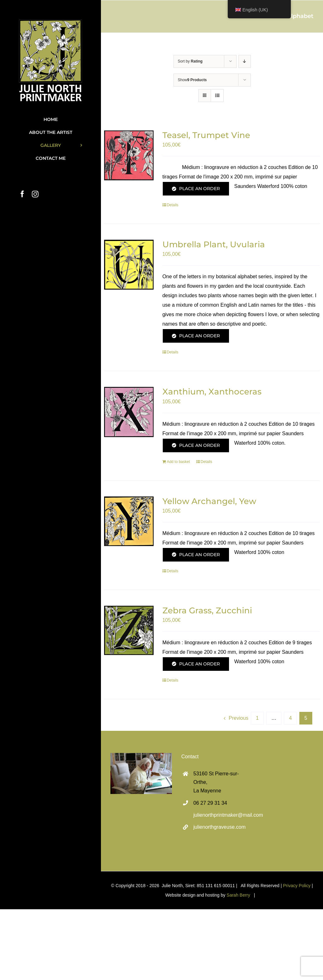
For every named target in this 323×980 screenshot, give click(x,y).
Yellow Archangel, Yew (209, 501)
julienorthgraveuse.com (218, 827)
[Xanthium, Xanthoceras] (129, 412)
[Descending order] (245, 61)
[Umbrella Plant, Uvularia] (129, 265)
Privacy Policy (297, 886)
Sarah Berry (238, 895)
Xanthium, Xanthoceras (212, 392)
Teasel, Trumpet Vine (206, 135)
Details (173, 205)
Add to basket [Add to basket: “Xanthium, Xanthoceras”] (178, 462)
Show (192, 80)
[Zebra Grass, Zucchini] (129, 631)
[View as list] (217, 96)
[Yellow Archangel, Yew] (129, 521)
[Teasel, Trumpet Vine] (129, 155)
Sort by (190, 61)
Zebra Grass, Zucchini (207, 610)
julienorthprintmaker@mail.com (218, 815)
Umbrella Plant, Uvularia (214, 244)
